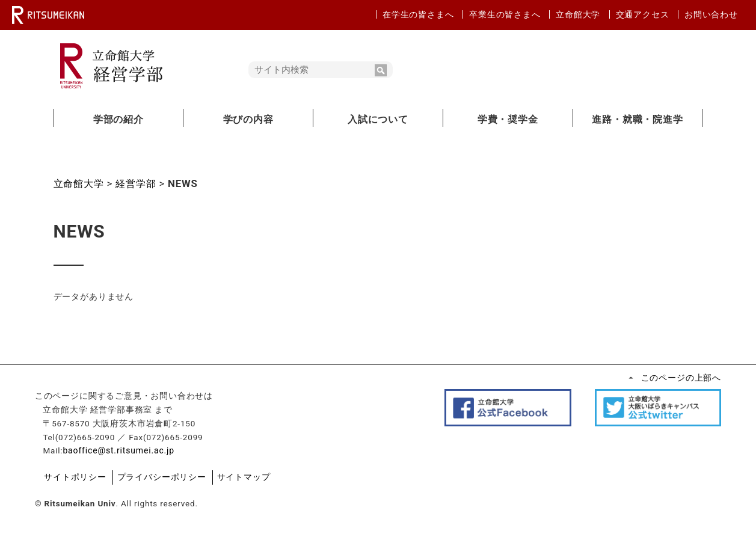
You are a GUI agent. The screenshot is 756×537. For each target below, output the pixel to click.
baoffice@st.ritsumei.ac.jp (138, 453)
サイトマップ (254, 479)
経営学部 (140, 183)
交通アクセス (643, 14)
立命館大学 (578, 14)
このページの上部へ (663, 378)
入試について (378, 119)
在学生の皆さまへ (418, 14)
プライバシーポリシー (175, 479)
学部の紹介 (118, 119)
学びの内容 (248, 119)
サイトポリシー (93, 479)
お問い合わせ (711, 14)
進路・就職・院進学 (638, 119)
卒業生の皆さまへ (505, 14)
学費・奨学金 (508, 119)
